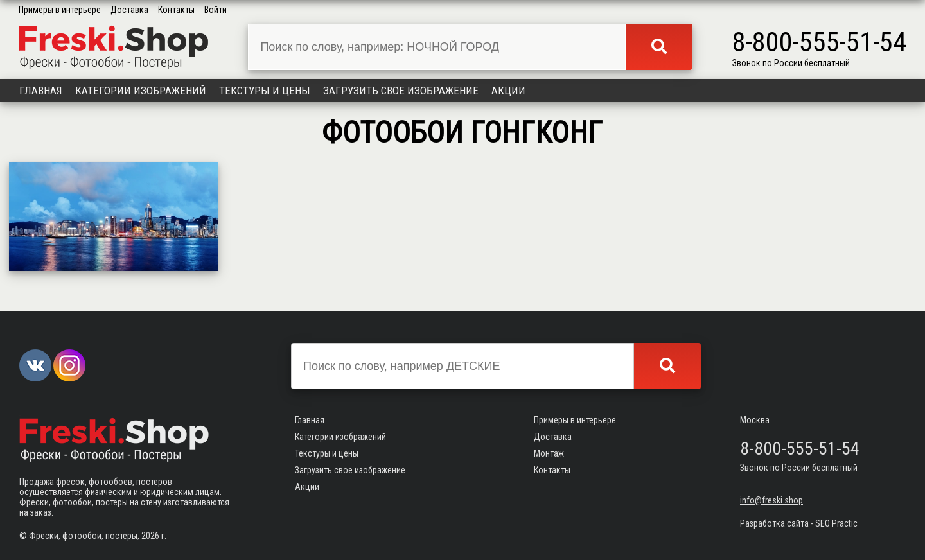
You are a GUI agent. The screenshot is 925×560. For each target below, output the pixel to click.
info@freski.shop (771, 500)
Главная (41, 91)
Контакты (176, 10)
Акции (508, 91)
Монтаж (549, 453)
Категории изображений (141, 91)
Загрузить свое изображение (401, 91)
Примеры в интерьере (60, 10)
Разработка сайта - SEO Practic (799, 523)
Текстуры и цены (265, 91)
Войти (216, 10)
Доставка (129, 10)
